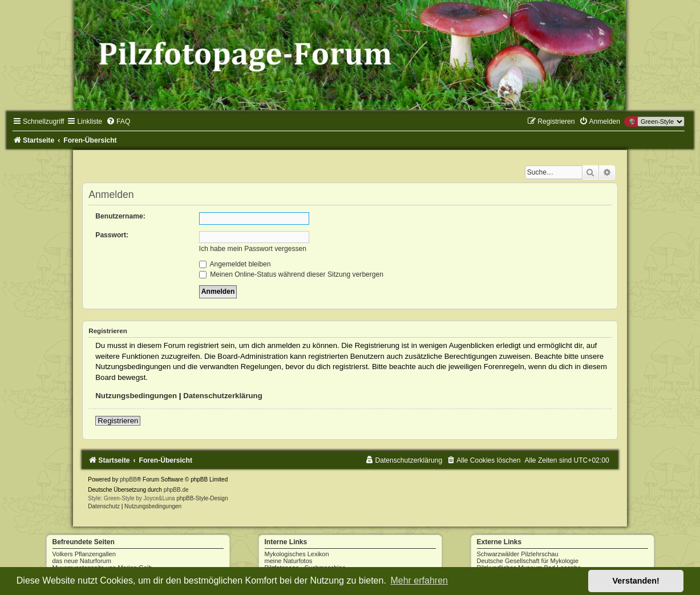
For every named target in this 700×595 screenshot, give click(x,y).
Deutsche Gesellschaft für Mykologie (528, 561)
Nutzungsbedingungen (136, 396)
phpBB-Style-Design (202, 498)
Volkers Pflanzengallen (84, 554)
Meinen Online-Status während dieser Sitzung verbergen (291, 274)
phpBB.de (176, 490)
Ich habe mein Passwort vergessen (253, 249)
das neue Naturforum (82, 561)
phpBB (128, 479)
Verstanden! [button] (636, 581)
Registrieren (118, 421)
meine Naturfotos (289, 561)
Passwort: (112, 235)
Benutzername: (120, 216)
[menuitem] (118, 122)
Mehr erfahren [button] (419, 580)
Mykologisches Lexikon (297, 554)
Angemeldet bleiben (235, 264)
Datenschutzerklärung (223, 396)
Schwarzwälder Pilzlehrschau (518, 554)
